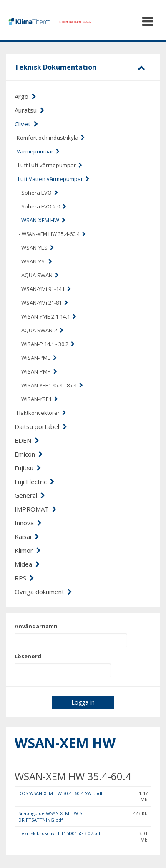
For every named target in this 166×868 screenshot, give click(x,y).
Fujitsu (28, 468)
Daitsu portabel (41, 426)
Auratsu (30, 110)
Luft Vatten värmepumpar (54, 179)
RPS (24, 578)
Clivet (26, 124)
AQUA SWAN (40, 275)
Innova (28, 523)
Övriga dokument (43, 592)
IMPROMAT (36, 509)
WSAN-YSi (37, 261)
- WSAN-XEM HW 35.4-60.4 (52, 234)
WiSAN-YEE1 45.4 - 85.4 (52, 385)
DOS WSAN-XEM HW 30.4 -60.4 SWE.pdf (60, 793)
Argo (25, 96)
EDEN (27, 440)
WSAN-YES (38, 248)
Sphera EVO (40, 193)
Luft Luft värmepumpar (50, 165)
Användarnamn (36, 626)
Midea (27, 564)
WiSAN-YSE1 (40, 399)
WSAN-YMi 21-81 (45, 303)
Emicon (29, 454)
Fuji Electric (35, 482)
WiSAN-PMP (39, 371)
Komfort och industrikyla (51, 138)
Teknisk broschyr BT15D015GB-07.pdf (60, 833)
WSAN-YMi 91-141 (46, 289)
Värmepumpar (38, 151)
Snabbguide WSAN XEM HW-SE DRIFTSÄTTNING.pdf (52, 817)
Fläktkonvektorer (41, 413)
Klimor (28, 550)
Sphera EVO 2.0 (44, 206)
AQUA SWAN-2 (42, 330)
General (30, 495)
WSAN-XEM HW (43, 220)
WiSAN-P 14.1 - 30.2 (48, 344)
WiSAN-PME (39, 358)
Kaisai (27, 537)
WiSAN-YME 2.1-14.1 (49, 316)
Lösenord (28, 656)
